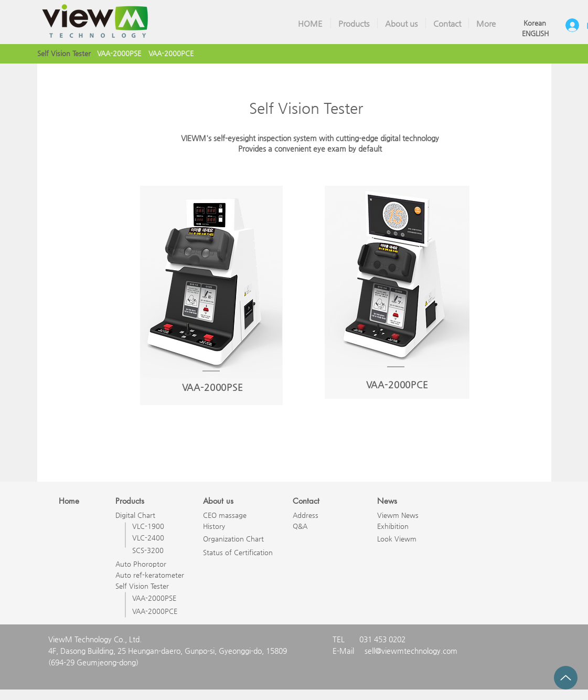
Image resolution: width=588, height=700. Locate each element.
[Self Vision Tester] (64, 54)
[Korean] (535, 23)
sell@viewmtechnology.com (411, 651)
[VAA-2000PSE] (119, 54)
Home (69, 501)
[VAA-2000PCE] (171, 54)
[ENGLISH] (535, 34)
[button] (354, 23)
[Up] (566, 678)
